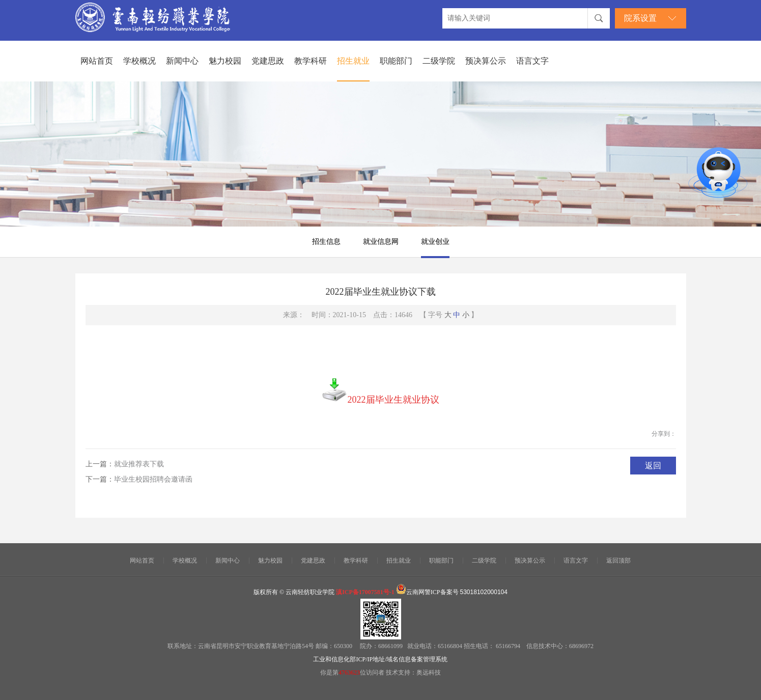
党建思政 (268, 61)
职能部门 (396, 61)
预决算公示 (486, 61)
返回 (653, 466)
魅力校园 (225, 61)
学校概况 (139, 61)
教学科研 (311, 61)
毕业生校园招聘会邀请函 (153, 479)
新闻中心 (182, 61)
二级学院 (439, 61)
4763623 (349, 673)
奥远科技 (429, 673)
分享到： (664, 434)
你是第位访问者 (353, 673)
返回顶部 (618, 561)
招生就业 (353, 61)
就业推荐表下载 (139, 464)
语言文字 (532, 61)
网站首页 (97, 61)
